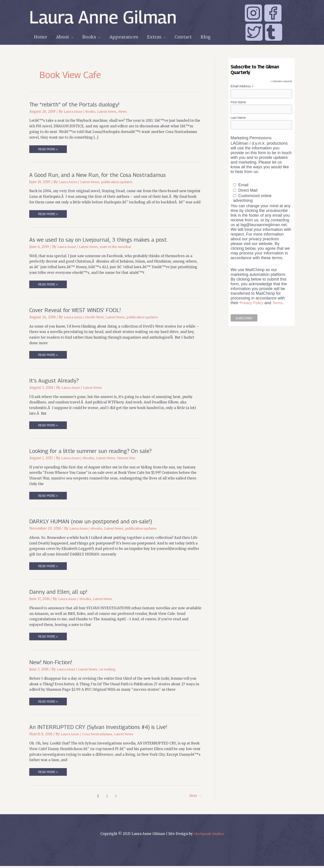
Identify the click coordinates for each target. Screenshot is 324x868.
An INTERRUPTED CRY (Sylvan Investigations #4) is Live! (102, 729)
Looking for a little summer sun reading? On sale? (94, 452)
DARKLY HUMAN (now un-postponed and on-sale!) (94, 522)
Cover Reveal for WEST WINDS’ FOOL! (78, 310)
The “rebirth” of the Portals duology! (76, 104)
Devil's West (97, 318)
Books (92, 111)
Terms (279, 304)
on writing (111, 671)
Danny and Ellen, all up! (59, 593)
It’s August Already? (55, 381)
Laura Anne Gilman (103, 17)
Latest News (109, 111)
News (126, 111)
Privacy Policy (252, 304)
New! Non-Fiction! (52, 664)
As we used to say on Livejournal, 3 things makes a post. (102, 240)
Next (195, 798)
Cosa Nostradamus (100, 736)
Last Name (238, 118)
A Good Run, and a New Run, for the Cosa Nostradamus (100, 175)
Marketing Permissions (251, 139)
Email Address (242, 86)
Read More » (48, 150)
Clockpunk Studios (209, 836)
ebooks (90, 459)
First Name (238, 102)
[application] (71, 37)
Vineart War (131, 459)
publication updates (121, 182)
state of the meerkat (120, 247)
